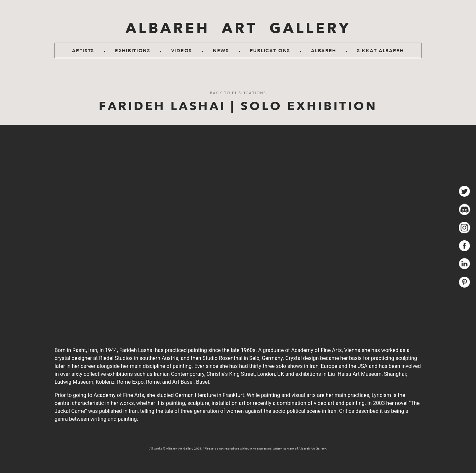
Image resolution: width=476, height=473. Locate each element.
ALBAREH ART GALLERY (238, 28)
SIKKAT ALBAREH (380, 51)
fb (465, 246)
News (221, 51)
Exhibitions (133, 51)
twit (465, 191)
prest (465, 282)
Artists (83, 51)
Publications (270, 51)
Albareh (324, 51)
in (465, 264)
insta (465, 228)
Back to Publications (238, 93)
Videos (182, 51)
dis (465, 209)
